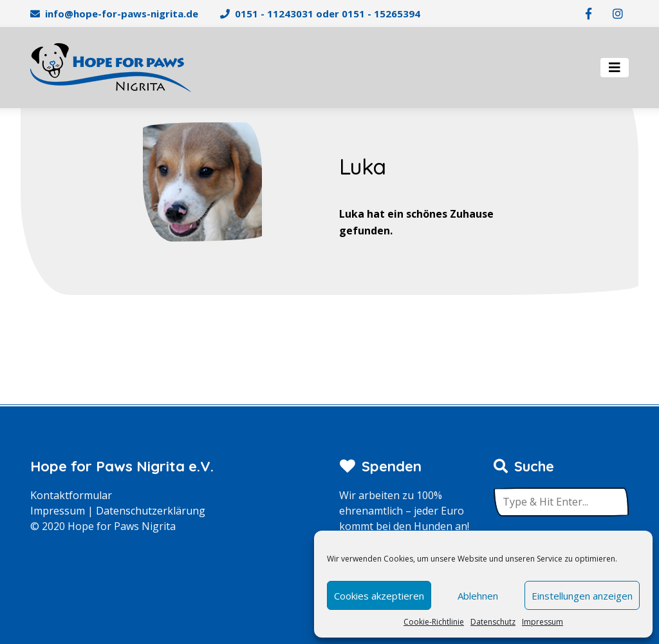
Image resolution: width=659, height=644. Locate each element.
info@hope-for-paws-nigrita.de (122, 14)
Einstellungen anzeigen (582, 596)
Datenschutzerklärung (151, 511)
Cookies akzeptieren (379, 596)
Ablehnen (478, 596)
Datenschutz (493, 622)
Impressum (543, 622)
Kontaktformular (71, 495)
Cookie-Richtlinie (434, 622)
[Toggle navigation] (615, 68)
